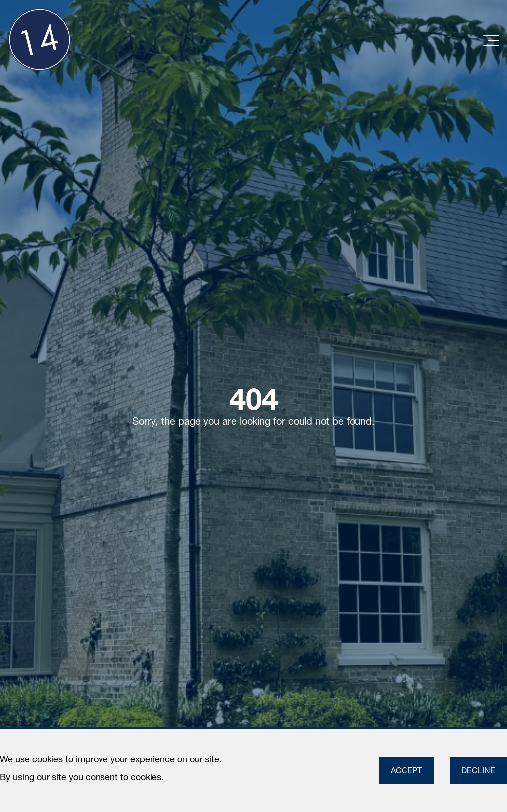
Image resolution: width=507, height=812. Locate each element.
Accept (406, 770)
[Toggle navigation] (491, 39)
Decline (478, 770)
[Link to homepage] (40, 40)
